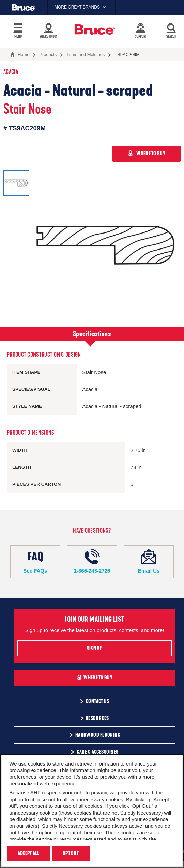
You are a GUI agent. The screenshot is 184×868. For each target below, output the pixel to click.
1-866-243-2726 (92, 561)
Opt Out (71, 853)
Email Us (149, 561)
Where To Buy (95, 678)
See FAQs (35, 561)
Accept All (29, 853)
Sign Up (95, 648)
